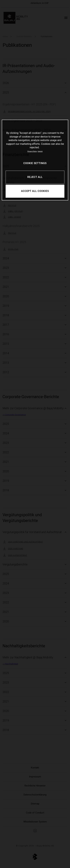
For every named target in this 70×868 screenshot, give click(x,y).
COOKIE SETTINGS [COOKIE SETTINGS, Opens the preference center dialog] (35, 163)
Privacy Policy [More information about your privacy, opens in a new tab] (32, 151)
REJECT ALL (35, 177)
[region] (35, 160)
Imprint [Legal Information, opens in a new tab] (40, 151)
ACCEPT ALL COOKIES (35, 191)
